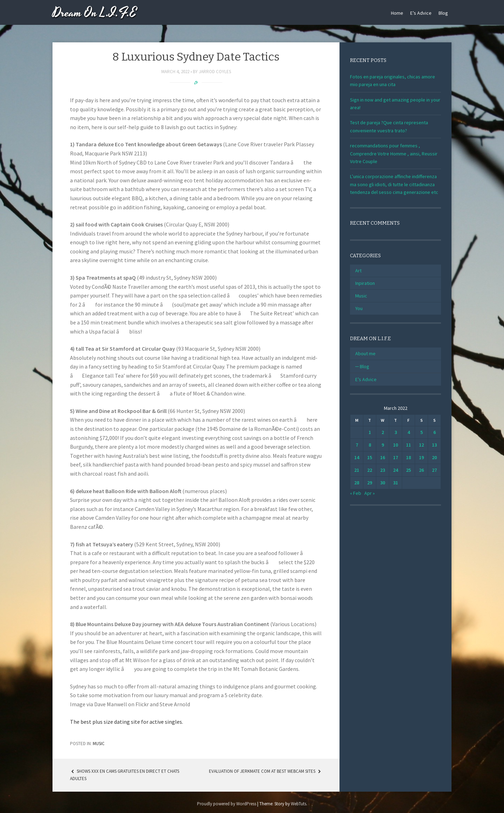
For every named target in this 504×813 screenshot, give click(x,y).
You (359, 308)
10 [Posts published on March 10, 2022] (395, 445)
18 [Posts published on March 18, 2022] (408, 457)
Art (358, 271)
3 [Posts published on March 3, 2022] (396, 432)
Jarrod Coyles (215, 72)
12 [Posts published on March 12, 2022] (421, 445)
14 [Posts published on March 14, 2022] (357, 457)
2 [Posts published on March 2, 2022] (383, 432)
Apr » (370, 493)
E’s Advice (421, 13)
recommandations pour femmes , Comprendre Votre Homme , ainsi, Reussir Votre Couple (394, 153)
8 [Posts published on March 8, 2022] (370, 445)
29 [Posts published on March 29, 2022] (370, 483)
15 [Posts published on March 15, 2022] (370, 457)
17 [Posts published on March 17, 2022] (395, 457)
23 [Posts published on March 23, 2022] (383, 470)
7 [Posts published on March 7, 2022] (357, 445)
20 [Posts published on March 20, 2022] (434, 457)
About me (365, 353)
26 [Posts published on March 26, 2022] (421, 470)
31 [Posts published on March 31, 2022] (395, 483)
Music (99, 744)
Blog (443, 13)
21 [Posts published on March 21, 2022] (357, 470)
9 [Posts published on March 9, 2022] (383, 445)
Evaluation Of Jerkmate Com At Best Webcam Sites (265, 771)
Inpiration (365, 283)
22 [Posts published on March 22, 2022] (370, 470)
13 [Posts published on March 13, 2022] (434, 445)
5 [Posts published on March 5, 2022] (422, 432)
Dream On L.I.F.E (95, 13)
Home (397, 13)
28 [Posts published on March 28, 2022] (357, 483)
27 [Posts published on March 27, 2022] (434, 470)
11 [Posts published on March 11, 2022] (408, 445)
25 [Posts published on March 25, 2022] (408, 470)
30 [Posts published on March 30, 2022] (383, 483)
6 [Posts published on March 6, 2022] (435, 432)
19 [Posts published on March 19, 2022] (421, 457)
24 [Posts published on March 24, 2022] (395, 470)
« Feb (356, 493)
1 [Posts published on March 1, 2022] (370, 432)
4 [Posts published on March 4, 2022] (409, 432)
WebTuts (299, 804)
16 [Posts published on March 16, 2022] (383, 457)
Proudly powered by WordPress (227, 804)
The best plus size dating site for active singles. (127, 722)
